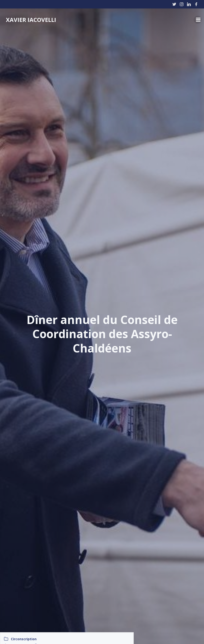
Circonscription (24, 639)
